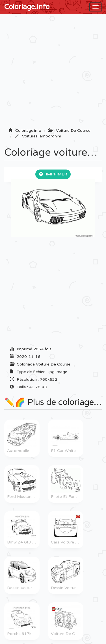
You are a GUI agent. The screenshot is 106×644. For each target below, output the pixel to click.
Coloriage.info (27, 7)
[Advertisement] (53, 73)
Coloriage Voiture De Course (44, 364)
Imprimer (53, 174)
